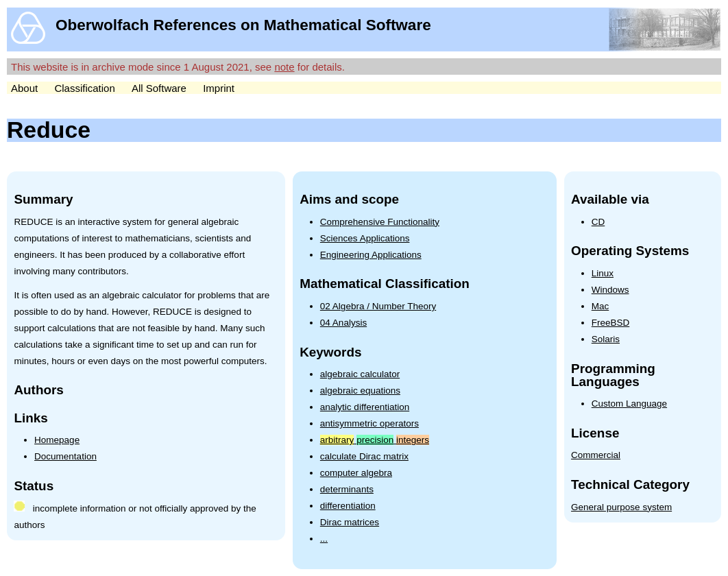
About (24, 88)
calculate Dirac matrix (364, 456)
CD (598, 222)
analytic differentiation (365, 407)
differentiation (348, 506)
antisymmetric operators (369, 423)
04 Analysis (343, 323)
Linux (603, 273)
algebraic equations (360, 391)
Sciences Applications (365, 238)
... (324, 539)
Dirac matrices (350, 522)
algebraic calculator (360, 374)
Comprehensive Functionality (380, 222)
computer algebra (356, 473)
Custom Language (629, 404)
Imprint (219, 88)
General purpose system (621, 507)
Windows (610, 290)
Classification (84, 88)
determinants (347, 489)
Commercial (596, 455)
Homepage (57, 440)
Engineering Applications (371, 255)
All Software (159, 88)
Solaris (606, 339)
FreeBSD (611, 323)
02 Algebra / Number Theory (378, 306)
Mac (600, 306)
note (284, 67)
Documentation (65, 456)
